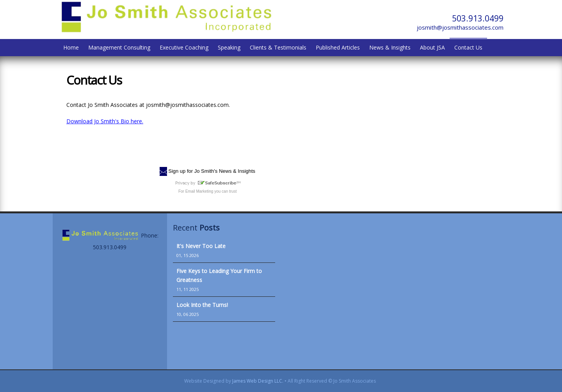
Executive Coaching (184, 47)
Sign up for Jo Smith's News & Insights (212, 171)
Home (71, 47)
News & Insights (390, 47)
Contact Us (468, 47)
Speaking (229, 47)
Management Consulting (119, 47)
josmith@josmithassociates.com (460, 27)
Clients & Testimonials (278, 47)
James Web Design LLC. (258, 381)
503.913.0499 (478, 18)
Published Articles (338, 47)
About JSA (432, 47)
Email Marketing (199, 191)
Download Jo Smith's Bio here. (105, 121)
